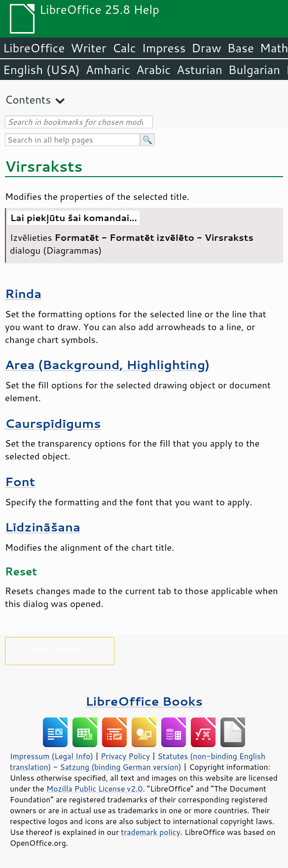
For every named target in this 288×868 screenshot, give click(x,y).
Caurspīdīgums (53, 423)
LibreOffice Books (144, 701)
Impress (164, 48)
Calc (124, 48)
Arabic (153, 70)
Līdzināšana (43, 527)
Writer (88, 48)
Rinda (23, 293)
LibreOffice (34, 48)
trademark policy (150, 832)
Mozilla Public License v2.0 (95, 789)
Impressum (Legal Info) (52, 756)
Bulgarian (254, 70)
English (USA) (41, 70)
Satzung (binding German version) (121, 767)
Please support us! (60, 649)
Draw (206, 48)
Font (20, 481)
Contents (28, 99)
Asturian (199, 70)
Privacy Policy (125, 756)
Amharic (108, 70)
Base (241, 48)
